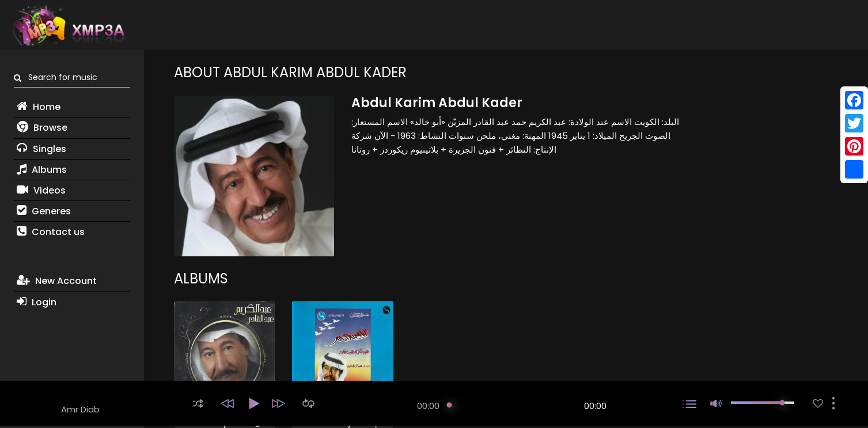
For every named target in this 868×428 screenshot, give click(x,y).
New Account (57, 281)
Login (37, 302)
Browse (42, 128)
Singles (41, 149)
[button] (198, 404)
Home (39, 107)
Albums (42, 170)
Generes (44, 211)
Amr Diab (80, 409)
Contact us (51, 232)
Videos (41, 190)
